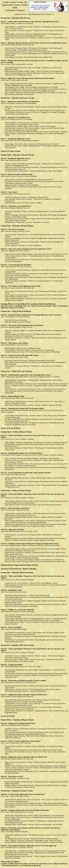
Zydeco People (43, 7)
